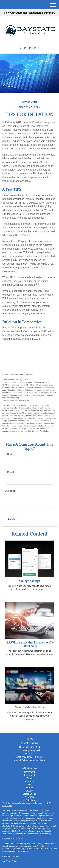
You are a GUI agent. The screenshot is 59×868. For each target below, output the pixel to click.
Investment (29, 775)
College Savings (29, 581)
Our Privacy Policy (9, 861)
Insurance (29, 781)
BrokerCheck (7, 806)
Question (10, 491)
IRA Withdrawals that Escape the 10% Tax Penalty (30, 644)
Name (11, 454)
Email (10, 472)
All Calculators (29, 800)
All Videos (29, 797)
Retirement (29, 772)
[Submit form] (13, 519)
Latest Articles (29, 794)
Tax (30, 784)
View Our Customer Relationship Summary (29, 13)
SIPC (23, 849)
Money (29, 788)
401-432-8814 (29, 48)
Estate (30, 778)
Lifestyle (29, 791)
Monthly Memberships (29, 708)
